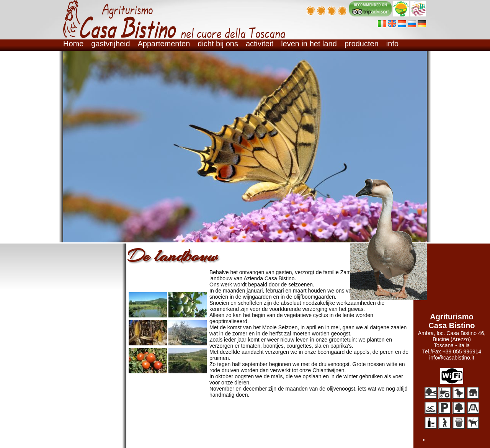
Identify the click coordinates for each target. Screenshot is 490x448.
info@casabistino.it (452, 358)
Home (73, 44)
